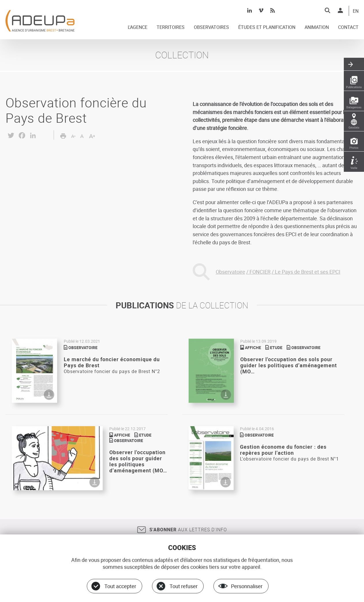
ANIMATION (317, 27)
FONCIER (260, 272)
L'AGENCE (138, 27)
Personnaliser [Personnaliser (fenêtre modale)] (247, 586)
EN (356, 11)
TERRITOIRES (171, 27)
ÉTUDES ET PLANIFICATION (267, 27)
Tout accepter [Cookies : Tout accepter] (120, 586)
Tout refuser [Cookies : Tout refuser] (184, 586)
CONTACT (348, 27)
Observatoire (230, 272)
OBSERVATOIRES (211, 27)
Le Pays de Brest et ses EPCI (308, 272)
